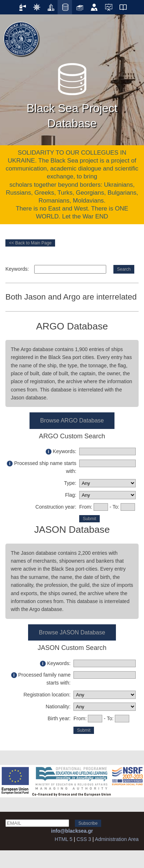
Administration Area (117, 839)
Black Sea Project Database (72, 94)
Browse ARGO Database (72, 420)
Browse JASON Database (72, 632)
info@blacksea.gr (72, 831)
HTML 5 (64, 839)
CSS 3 (84, 839)
